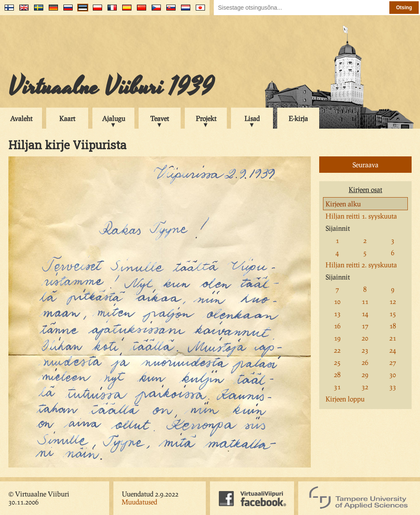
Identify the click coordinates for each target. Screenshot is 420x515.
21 (393, 338)
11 (365, 301)
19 (337, 338)
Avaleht (21, 118)
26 (365, 362)
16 (337, 326)
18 (393, 326)
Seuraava (365, 165)
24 (393, 350)
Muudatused (139, 502)
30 (393, 374)
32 (365, 387)
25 (337, 362)
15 (393, 313)
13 (337, 313)
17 (365, 326)
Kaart (67, 118)
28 (337, 374)
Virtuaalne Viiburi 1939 (111, 87)
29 (365, 374)
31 (337, 387)
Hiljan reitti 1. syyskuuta (361, 216)
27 (393, 362)
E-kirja (298, 118)
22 (337, 350)
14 (365, 313)
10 (337, 301)
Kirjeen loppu (345, 399)
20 (365, 338)
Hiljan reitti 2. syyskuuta (361, 265)
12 (393, 301)
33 (393, 387)
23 (365, 350)
